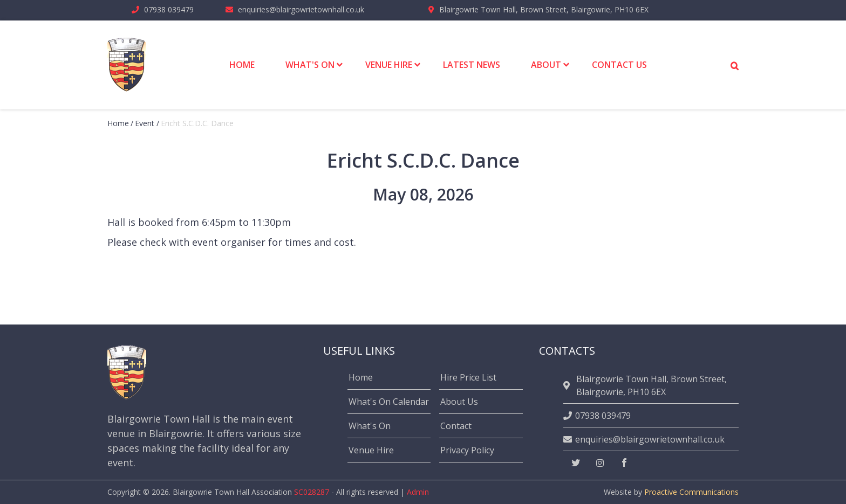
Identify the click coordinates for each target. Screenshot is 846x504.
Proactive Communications (691, 492)
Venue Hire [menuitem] (389, 65)
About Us (459, 402)
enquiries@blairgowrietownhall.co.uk (301, 9)
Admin (418, 492)
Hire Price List (468, 377)
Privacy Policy (467, 450)
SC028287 (312, 492)
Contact (456, 426)
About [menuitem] (546, 65)
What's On (370, 426)
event (145, 123)
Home (118, 123)
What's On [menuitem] (310, 65)
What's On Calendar (389, 402)
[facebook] (624, 463)
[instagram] (600, 463)
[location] (568, 385)
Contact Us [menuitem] (619, 65)
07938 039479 (169, 9)
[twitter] (576, 463)
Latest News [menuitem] (472, 65)
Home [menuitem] (242, 65)
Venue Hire (371, 450)
